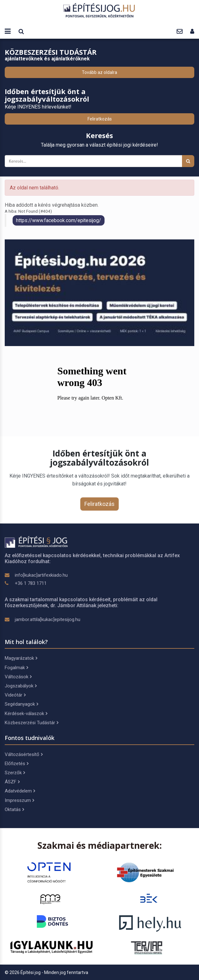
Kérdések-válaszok (26, 714)
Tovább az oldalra (99, 72)
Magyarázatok (21, 658)
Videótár (15, 695)
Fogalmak (16, 668)
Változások (18, 677)
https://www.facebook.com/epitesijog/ (59, 220)
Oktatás (14, 809)
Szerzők (15, 773)
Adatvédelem (20, 791)
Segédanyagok (21, 704)
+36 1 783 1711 (31, 583)
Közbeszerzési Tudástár (31, 723)
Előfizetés (17, 764)
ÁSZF (12, 782)
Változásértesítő (24, 754)
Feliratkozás (100, 119)
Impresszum (19, 800)
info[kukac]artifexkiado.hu (41, 575)
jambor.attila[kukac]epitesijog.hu (48, 619)
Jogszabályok (21, 686)
